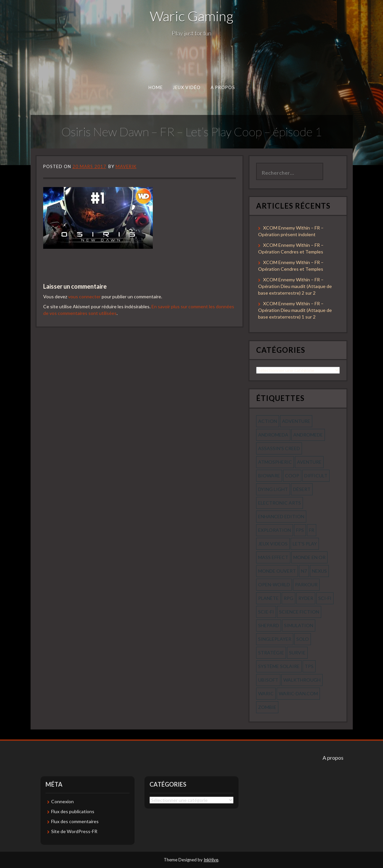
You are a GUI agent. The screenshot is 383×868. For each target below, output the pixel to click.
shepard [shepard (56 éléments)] (269, 625)
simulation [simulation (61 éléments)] (299, 625)
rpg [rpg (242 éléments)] (288, 598)
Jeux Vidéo (187, 87)
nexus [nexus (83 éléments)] (319, 571)
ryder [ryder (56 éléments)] (306, 598)
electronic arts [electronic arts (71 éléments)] (280, 503)
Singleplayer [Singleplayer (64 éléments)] (275, 639)
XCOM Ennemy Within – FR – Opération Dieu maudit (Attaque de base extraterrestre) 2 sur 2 (295, 286)
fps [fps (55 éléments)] (300, 530)
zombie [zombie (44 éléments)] (267, 707)
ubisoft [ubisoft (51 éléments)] (268, 680)
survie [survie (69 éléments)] (297, 653)
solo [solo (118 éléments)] (303, 639)
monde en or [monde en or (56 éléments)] (309, 557)
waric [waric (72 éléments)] (266, 693)
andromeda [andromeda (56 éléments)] (273, 435)
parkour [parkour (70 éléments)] (306, 584)
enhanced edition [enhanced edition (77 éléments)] (281, 516)
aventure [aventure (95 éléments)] (309, 462)
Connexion (62, 801)
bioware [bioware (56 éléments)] (269, 476)
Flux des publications (73, 811)
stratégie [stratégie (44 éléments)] (271, 653)
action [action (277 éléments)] (268, 421)
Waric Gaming (191, 16)
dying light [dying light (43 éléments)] (273, 489)
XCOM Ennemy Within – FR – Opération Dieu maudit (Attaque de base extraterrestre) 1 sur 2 (295, 310)
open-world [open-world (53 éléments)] (274, 584)
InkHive (211, 860)
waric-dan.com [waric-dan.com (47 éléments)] (298, 693)
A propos (223, 87)
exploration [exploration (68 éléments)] (275, 530)
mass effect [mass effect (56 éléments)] (273, 557)
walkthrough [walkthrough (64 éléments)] (302, 680)
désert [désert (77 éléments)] (302, 489)
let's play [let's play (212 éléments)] (305, 544)
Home (155, 87)
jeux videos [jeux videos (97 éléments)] (273, 544)
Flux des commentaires (75, 821)
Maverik (126, 166)
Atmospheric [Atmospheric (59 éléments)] (275, 462)
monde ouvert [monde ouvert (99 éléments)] (277, 571)
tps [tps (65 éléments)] (309, 666)
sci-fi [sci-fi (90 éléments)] (325, 598)
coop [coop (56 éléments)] (292, 476)
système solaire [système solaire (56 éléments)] (279, 666)
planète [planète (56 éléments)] (268, 598)
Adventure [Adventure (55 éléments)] (296, 421)
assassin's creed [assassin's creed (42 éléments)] (279, 448)
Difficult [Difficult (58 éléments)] (316, 476)
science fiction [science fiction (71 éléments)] (299, 612)
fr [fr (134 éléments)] (312, 530)
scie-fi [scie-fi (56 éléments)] (266, 612)
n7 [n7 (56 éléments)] (304, 571)
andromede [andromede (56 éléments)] (308, 435)
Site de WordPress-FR (74, 831)
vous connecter (84, 296)
